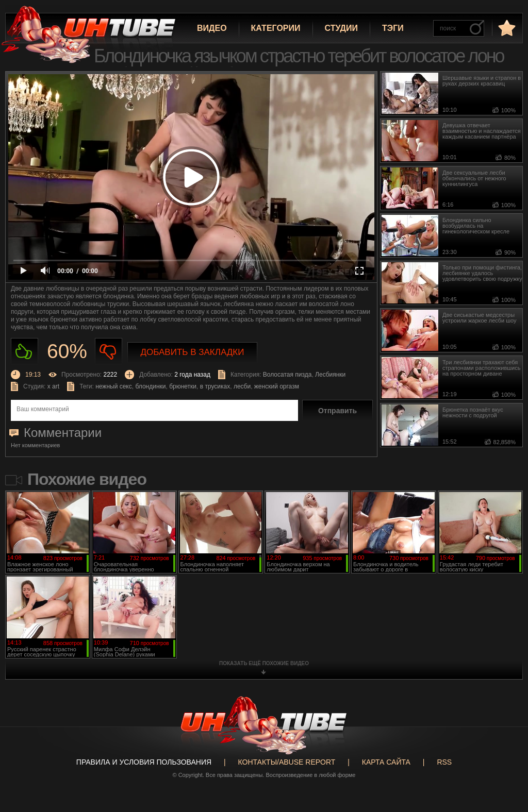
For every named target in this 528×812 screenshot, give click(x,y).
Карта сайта (386, 762)
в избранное (506, 28)
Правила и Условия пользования (144, 762)
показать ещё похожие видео (264, 663)
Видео (212, 28)
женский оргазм (277, 386)
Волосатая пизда (287, 375)
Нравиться (24, 352)
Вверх (505, 766)
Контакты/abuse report (287, 762)
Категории (276, 28)
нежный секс (114, 386)
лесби (242, 386)
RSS (444, 762)
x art (53, 386)
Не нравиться (109, 352)
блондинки (150, 386)
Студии (341, 28)
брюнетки (183, 386)
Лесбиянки (330, 375)
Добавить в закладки (193, 352)
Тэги (393, 28)
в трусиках (215, 386)
